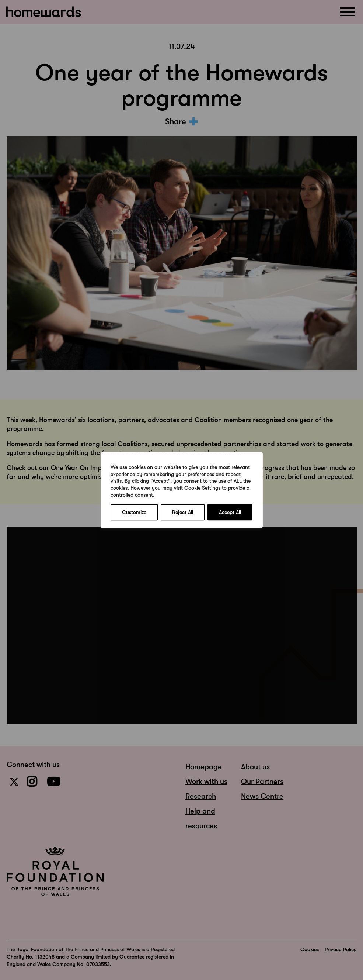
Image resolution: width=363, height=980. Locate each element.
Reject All (183, 513)
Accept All (230, 513)
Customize (134, 513)
